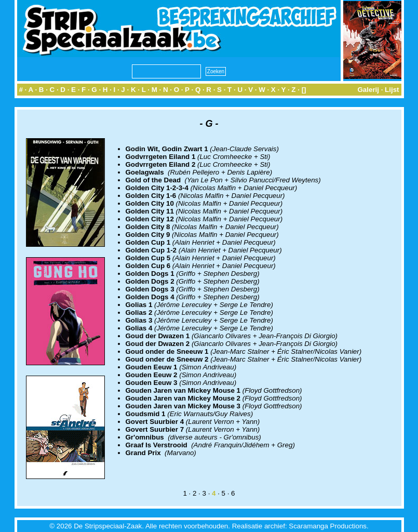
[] (304, 90)
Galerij (368, 90)
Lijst (392, 90)
